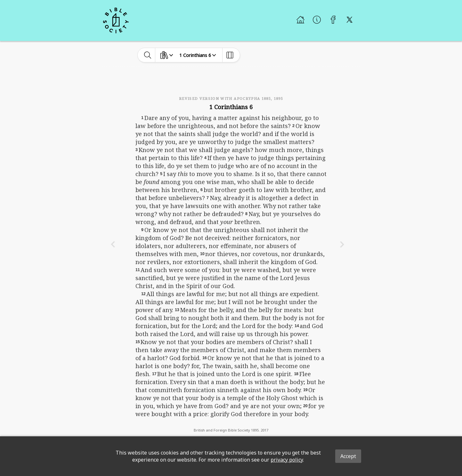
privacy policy (287, 460)
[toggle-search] (148, 55)
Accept (348, 456)
